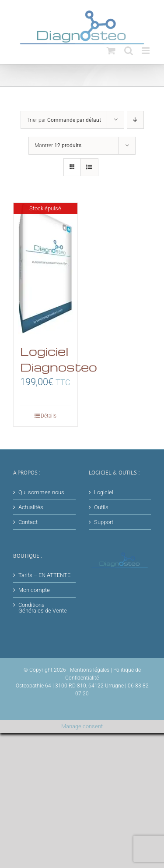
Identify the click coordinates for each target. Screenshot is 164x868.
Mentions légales (90, 670)
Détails (49, 416)
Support (104, 522)
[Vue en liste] (89, 167)
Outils (101, 507)
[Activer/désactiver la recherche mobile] (129, 51)
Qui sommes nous (41, 492)
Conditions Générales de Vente (43, 608)
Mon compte (34, 590)
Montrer (58, 145)
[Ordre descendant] (135, 120)
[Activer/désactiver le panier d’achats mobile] (111, 51)
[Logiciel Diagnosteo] (45, 269)
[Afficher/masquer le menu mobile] (146, 51)
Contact (28, 522)
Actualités (31, 507)
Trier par (64, 120)
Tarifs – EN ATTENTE (44, 575)
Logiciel (104, 492)
